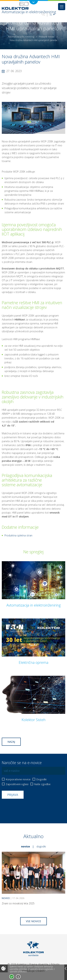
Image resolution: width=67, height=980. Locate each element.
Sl (52, 14)
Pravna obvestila (39, 964)
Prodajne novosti (47, 37)
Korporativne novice (18, 779)
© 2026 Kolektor (17, 964)
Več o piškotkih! (18, 977)
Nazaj (11, 742)
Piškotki (55, 964)
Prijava (13, 795)
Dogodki (41, 779)
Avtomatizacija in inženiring (21, 37)
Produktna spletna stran (18, 535)
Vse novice (33, 921)
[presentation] (29, 807)
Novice (25, 846)
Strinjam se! (12, 977)
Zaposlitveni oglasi (17, 784)
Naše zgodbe (42, 784)
